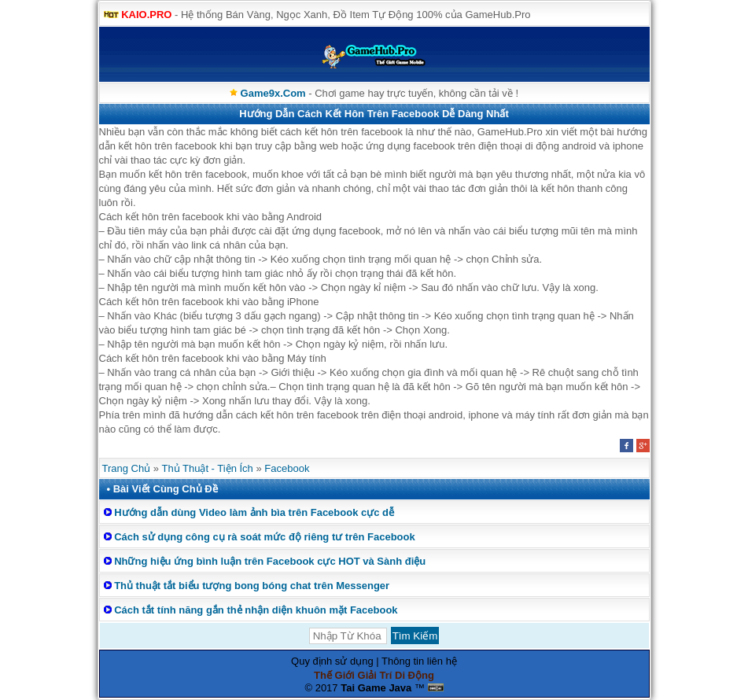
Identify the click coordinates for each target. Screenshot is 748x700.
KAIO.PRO (146, 15)
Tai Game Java (376, 688)
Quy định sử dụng (332, 661)
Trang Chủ (127, 468)
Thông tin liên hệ (419, 661)
